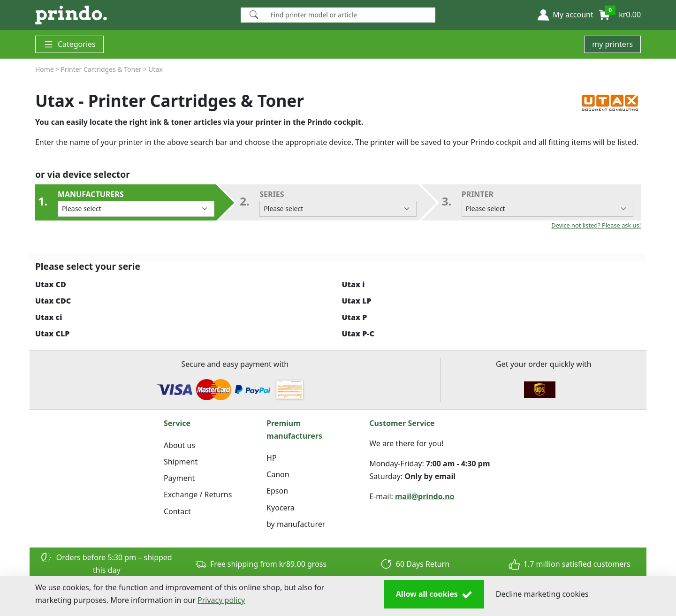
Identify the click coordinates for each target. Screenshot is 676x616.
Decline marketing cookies (542, 594)
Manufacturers (136, 203)
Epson (277, 491)
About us (179, 445)
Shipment (181, 462)
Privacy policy (221, 600)
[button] (565, 15)
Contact (177, 511)
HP (272, 458)
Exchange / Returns (198, 494)
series (338, 203)
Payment (179, 478)
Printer (547, 203)
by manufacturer (296, 524)
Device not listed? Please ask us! (596, 225)
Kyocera (281, 508)
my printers (612, 44)
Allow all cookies (434, 594)
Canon (278, 474)
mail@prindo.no (425, 496)
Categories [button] (69, 44)
